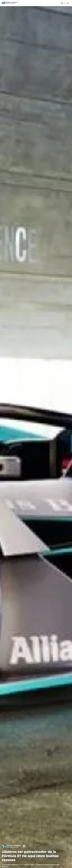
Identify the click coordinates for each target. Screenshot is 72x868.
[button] (68, 3)
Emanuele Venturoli (10, 864)
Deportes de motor (43, 864)
